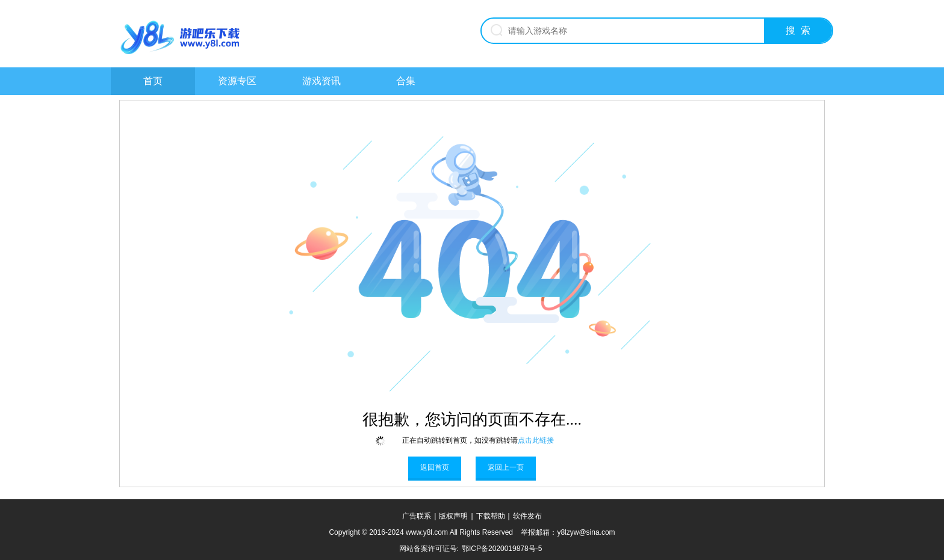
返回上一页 (506, 467)
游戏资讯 (321, 81)
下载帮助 (491, 516)
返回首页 (435, 467)
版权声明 (453, 516)
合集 (406, 81)
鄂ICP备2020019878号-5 (502, 549)
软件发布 (527, 516)
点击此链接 (536, 440)
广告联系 (417, 516)
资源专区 (237, 81)
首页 (153, 81)
